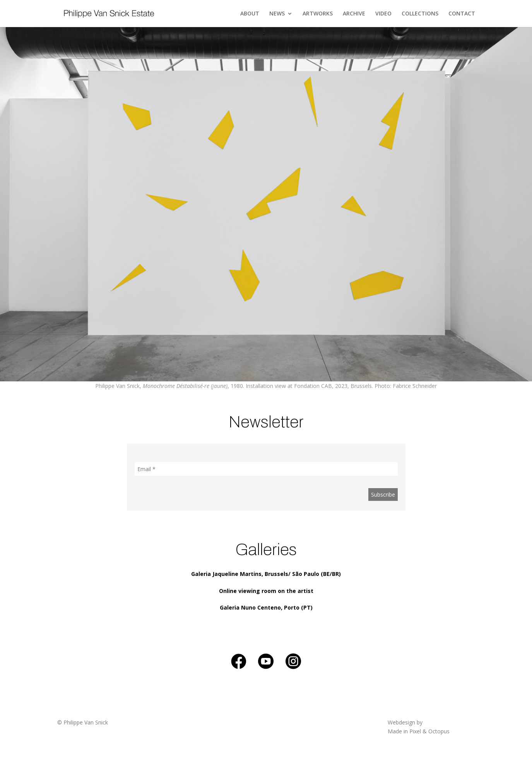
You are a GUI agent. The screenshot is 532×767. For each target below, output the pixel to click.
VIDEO (383, 14)
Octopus (439, 731)
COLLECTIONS (420, 14)
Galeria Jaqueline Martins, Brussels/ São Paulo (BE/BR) (266, 574)
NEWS (277, 14)
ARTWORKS (318, 14)
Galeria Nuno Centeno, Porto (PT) (266, 607)
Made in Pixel (404, 731)
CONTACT (462, 14)
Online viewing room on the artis (265, 591)
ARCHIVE (354, 14)
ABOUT (250, 14)
